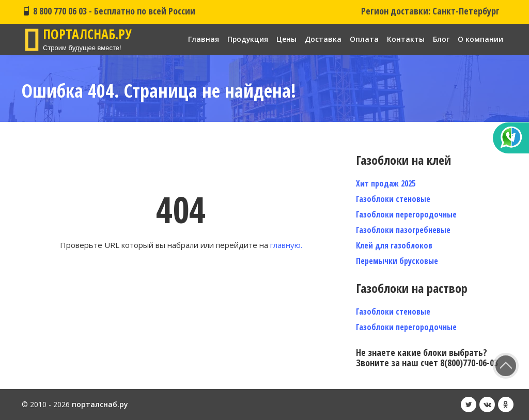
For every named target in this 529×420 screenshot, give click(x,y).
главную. (286, 245)
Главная (203, 39)
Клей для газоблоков (394, 245)
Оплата (364, 39)
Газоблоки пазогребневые (403, 230)
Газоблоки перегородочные (406, 214)
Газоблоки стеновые (393, 199)
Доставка (323, 39)
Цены (286, 39)
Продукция (247, 39)
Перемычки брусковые (397, 261)
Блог (441, 39)
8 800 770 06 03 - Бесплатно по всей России (108, 11)
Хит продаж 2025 (386, 183)
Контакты (406, 39)
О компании (480, 39)
